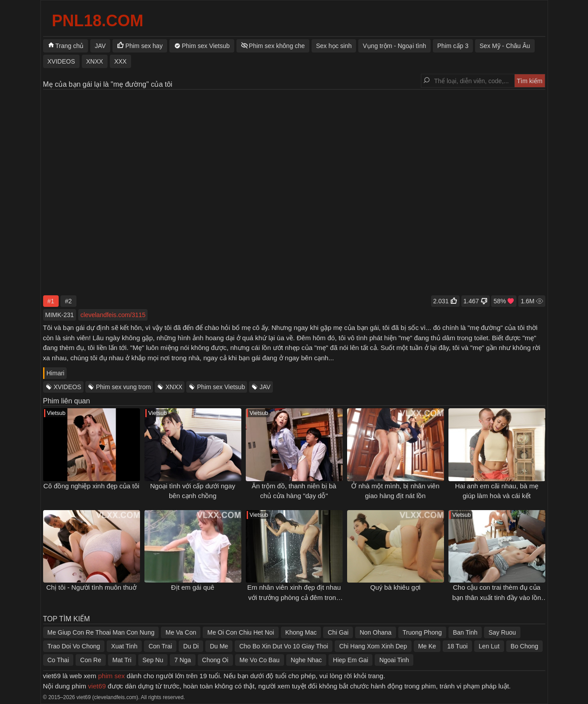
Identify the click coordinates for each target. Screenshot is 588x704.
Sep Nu (153, 660)
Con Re (90, 660)
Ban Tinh (465, 632)
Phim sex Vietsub (221, 387)
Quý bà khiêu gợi (395, 587)
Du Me (219, 646)
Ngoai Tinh (394, 660)
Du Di (191, 646)
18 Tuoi (457, 646)
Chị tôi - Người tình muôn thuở (91, 587)
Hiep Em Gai (350, 660)
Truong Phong (422, 632)
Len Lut (489, 646)
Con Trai (160, 646)
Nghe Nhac (306, 660)
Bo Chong (524, 646)
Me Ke (427, 646)
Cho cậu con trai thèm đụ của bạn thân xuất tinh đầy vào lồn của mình (497, 597)
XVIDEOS (68, 387)
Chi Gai (338, 632)
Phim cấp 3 (453, 46)
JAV (265, 387)
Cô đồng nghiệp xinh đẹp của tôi (92, 486)
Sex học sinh (334, 46)
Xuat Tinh (124, 646)
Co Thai (58, 660)
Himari (56, 373)
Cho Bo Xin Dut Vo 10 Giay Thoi (284, 646)
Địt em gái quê (193, 587)
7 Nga (182, 660)
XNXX (174, 387)
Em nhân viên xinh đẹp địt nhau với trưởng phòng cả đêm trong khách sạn (294, 597)
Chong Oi (215, 660)
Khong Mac (301, 632)
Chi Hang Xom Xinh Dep (373, 646)
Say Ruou (502, 632)
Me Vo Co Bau (260, 660)
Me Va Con (181, 632)
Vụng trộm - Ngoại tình (394, 46)
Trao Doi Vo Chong (74, 646)
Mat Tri (122, 660)
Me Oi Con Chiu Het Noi (240, 632)
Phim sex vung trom (124, 387)
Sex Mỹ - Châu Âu (505, 46)
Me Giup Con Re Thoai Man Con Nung (101, 632)
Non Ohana (376, 632)
